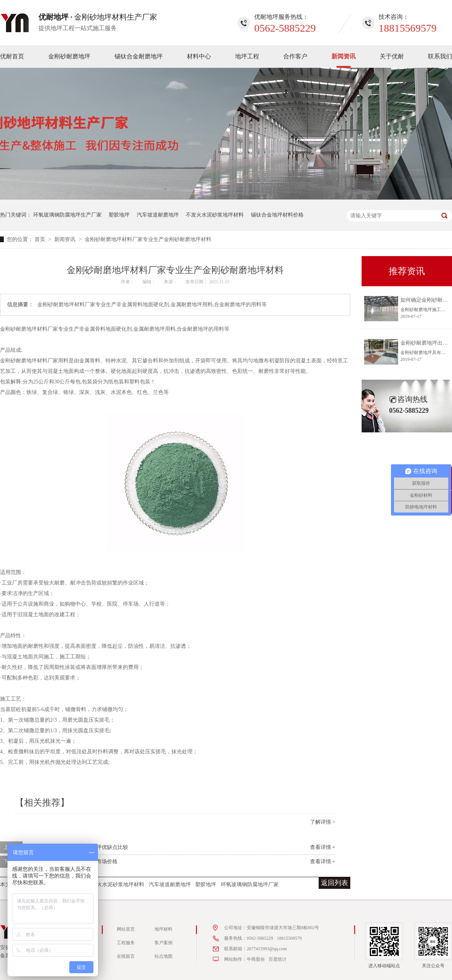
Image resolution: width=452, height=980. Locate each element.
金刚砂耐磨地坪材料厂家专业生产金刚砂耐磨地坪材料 (148, 239)
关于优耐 (392, 56)
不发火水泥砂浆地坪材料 (215, 215)
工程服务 (126, 943)
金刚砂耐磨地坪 (69, 56)
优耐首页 (12, 56)
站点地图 (163, 956)
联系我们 (440, 56)
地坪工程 (247, 56)
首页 (41, 239)
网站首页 (126, 929)
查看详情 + (323, 847)
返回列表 (334, 883)
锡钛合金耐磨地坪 (139, 56)
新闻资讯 (344, 56)
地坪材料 (163, 929)
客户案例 (163, 943)
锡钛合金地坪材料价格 (277, 215)
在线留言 (126, 956)
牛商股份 (256, 959)
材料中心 (199, 56)
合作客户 (295, 56)
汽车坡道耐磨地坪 (158, 215)
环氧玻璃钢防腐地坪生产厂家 (67, 215)
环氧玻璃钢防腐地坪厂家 (250, 885)
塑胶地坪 (119, 215)
